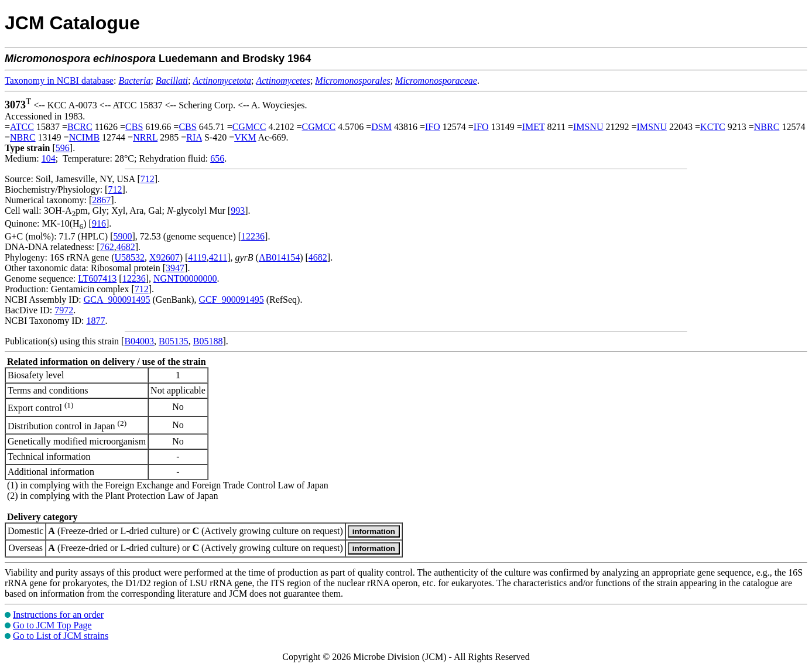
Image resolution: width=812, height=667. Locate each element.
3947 (175, 268)
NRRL (145, 137)
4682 (126, 247)
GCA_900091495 (117, 300)
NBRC (767, 127)
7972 (64, 310)
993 (238, 211)
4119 (197, 257)
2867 (101, 200)
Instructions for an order (58, 615)
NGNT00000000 (185, 278)
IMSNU (588, 127)
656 (217, 158)
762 (107, 247)
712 (148, 179)
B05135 (174, 341)
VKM (245, 137)
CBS (134, 127)
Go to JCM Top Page (52, 625)
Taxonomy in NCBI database (59, 81)
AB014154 (279, 257)
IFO (433, 127)
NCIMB (84, 137)
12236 (253, 236)
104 (49, 158)
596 (63, 148)
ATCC (22, 127)
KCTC (713, 127)
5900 (122, 236)
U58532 (130, 257)
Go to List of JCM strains (61, 636)
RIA (194, 137)
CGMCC (249, 127)
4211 (218, 257)
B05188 (208, 341)
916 (99, 223)
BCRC (80, 127)
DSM (381, 127)
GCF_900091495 (232, 300)
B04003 (139, 341)
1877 (95, 321)
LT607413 (97, 278)
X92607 (165, 257)
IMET (534, 127)
